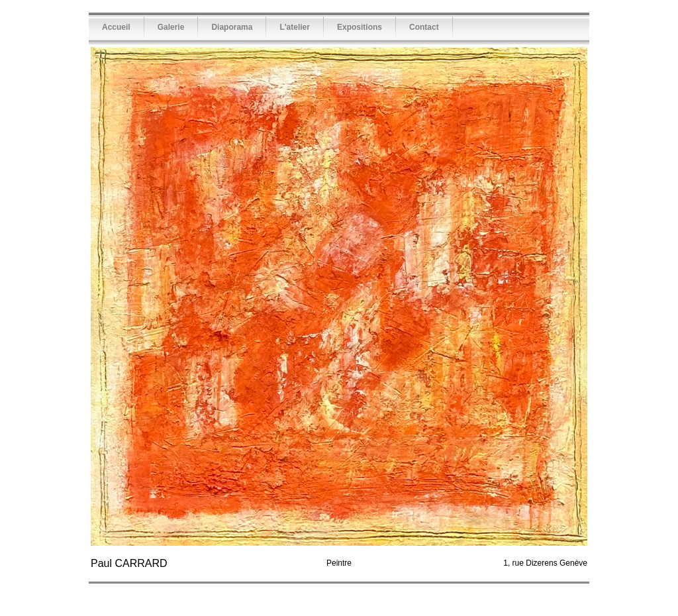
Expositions (360, 27)
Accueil (116, 27)
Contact (424, 27)
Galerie (171, 27)
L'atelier (295, 27)
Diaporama (232, 27)
